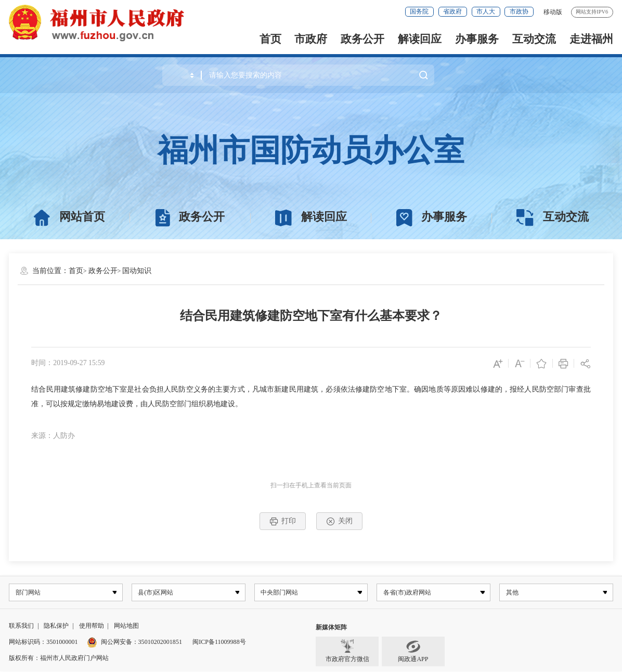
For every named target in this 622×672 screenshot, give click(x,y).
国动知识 (137, 271)
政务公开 (362, 39)
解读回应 (420, 39)
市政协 (519, 11)
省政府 (452, 11)
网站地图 (126, 627)
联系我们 (21, 627)
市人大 (486, 11)
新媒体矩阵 (331, 628)
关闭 (340, 521)
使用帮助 (92, 627)
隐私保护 (56, 627)
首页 (270, 39)
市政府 (311, 39)
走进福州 (591, 39)
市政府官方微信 (347, 652)
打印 (283, 521)
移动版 (553, 12)
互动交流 (534, 39)
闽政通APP (413, 652)
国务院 (419, 11)
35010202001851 (160, 643)
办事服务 (477, 39)
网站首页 (69, 217)
